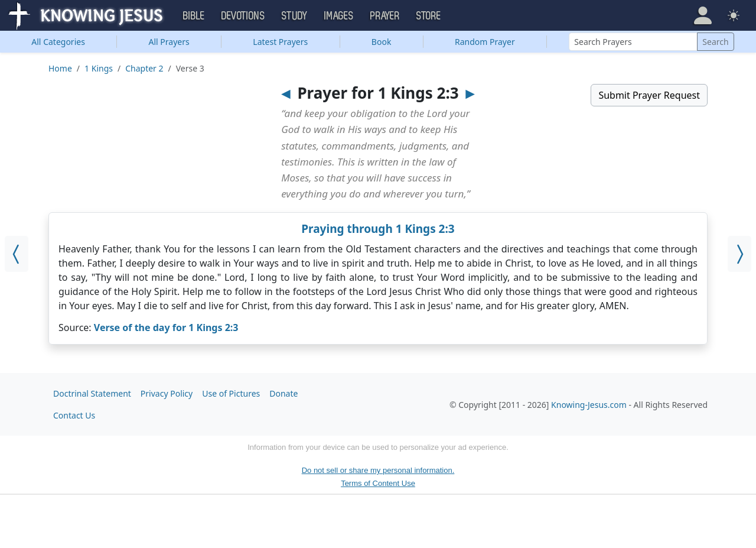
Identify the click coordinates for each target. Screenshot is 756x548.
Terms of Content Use (378, 483)
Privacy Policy (167, 393)
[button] (703, 15)
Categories (58, 42)
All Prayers (169, 42)
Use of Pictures (231, 393)
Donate (283, 393)
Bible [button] (194, 16)
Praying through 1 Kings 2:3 (378, 229)
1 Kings (99, 68)
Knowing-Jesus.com (589, 405)
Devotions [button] (243, 16)
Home (60, 68)
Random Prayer (485, 42)
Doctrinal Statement (92, 393)
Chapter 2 (144, 68)
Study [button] (295, 16)
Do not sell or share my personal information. (378, 470)
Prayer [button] (385, 16)
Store (429, 16)
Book (382, 42)
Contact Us (74, 415)
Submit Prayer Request (649, 95)
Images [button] (339, 16)
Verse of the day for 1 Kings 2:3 (166, 327)
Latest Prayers (280, 42)
